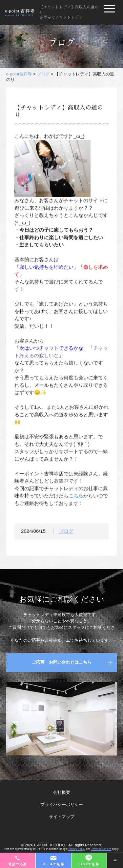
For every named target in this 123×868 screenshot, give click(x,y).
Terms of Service (101, 849)
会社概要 (62, 792)
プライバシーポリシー (62, 805)
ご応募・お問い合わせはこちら (62, 662)
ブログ (66, 533)
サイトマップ (62, 817)
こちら (76, 497)
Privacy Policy (77, 849)
